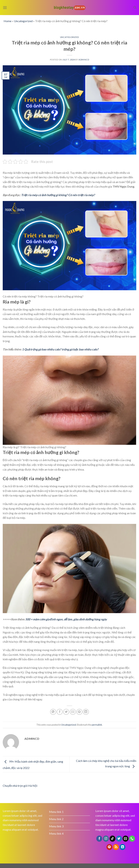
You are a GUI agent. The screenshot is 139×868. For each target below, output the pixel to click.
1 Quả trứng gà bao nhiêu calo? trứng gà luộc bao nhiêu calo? (60, 349)
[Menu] (5, 8)
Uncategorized (23, 21)
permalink (97, 725)
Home (8, 21)
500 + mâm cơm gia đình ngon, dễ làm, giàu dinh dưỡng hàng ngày (66, 619)
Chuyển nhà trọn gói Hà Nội (20, 786)
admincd (84, 60)
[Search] (135, 7)
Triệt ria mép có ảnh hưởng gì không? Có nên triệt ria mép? (58, 195)
